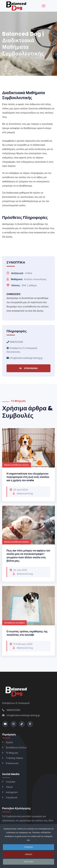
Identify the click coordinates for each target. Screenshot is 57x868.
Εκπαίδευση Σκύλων (16, 748)
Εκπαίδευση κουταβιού (14, 623)
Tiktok (9, 787)
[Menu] (44, 6)
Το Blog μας (12, 753)
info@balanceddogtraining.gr (26, 358)
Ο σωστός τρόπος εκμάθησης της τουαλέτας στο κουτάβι (27, 633)
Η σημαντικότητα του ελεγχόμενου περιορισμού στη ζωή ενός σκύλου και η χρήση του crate (28, 477)
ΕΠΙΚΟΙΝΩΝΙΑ (28, 368)
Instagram (12, 792)
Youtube (11, 782)
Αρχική (9, 742)
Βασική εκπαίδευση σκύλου (17, 465)
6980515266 (16, 342)
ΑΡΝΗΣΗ (28, 856)
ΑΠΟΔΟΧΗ (29, 849)
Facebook (12, 798)
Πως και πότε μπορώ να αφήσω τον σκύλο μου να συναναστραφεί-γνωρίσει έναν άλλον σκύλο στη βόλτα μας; (28, 556)
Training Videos (14, 758)
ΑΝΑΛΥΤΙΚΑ (28, 863)
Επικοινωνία (12, 763)
